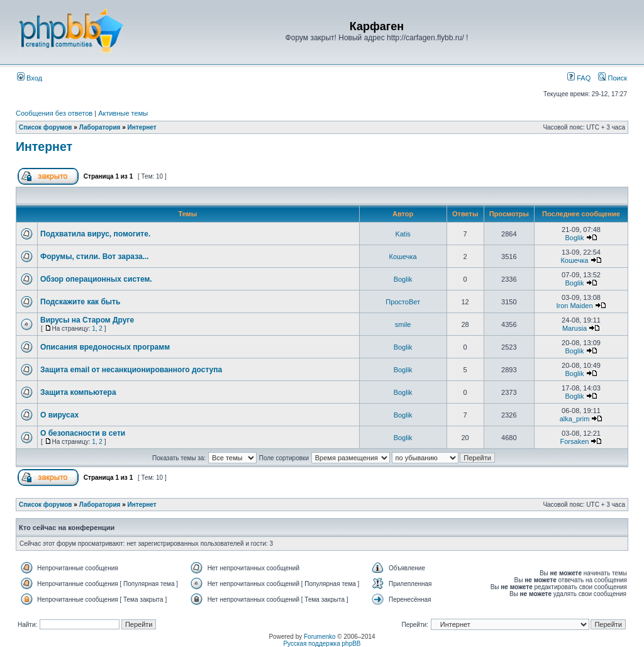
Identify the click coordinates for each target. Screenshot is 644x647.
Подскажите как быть (80, 302)
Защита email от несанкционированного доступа (131, 370)
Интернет (142, 127)
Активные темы (123, 113)
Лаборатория (100, 127)
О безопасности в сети (83, 433)
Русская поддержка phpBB (322, 644)
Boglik (574, 238)
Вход (30, 78)
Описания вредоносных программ (105, 347)
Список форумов (46, 127)
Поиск (613, 78)
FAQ (579, 78)
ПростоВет (403, 302)
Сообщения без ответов (54, 113)
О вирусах (59, 415)
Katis (402, 234)
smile (403, 324)
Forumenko (320, 637)
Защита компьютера (78, 392)
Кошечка (403, 257)
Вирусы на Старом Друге (87, 320)
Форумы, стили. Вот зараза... (95, 257)
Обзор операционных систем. (96, 279)
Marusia (575, 328)
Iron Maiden (574, 306)
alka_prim (575, 419)
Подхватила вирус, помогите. (95, 234)
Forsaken (575, 441)
